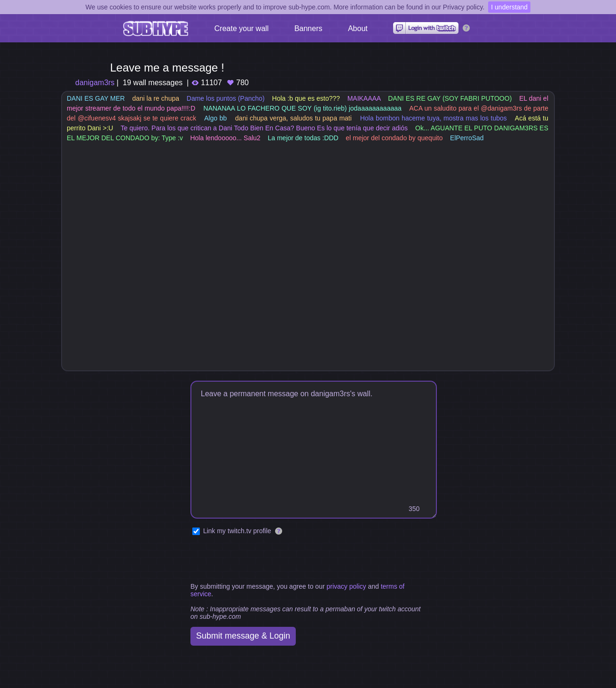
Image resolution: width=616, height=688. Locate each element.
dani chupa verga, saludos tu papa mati (293, 118)
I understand (509, 7)
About (358, 28)
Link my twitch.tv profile (237, 531)
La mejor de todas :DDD (303, 138)
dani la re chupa (156, 98)
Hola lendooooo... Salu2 (225, 138)
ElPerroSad (467, 138)
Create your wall (242, 28)
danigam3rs (95, 83)
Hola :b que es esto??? (306, 98)
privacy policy (346, 586)
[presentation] (262, 560)
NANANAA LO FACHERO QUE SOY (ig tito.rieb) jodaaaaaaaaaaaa (303, 108)
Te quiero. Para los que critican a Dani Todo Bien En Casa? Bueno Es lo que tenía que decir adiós (264, 128)
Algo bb (215, 118)
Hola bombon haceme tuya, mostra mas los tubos (434, 118)
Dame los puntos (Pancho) (226, 98)
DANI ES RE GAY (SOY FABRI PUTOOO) (450, 98)
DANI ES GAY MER (96, 98)
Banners (308, 28)
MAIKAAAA (364, 98)
